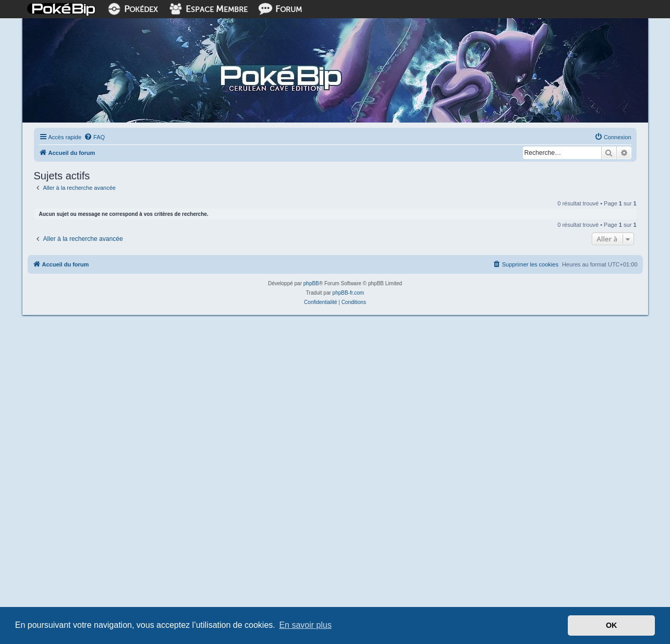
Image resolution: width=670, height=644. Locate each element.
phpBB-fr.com (349, 293)
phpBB (311, 283)
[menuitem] (94, 137)
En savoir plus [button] (305, 625)
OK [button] (612, 625)
